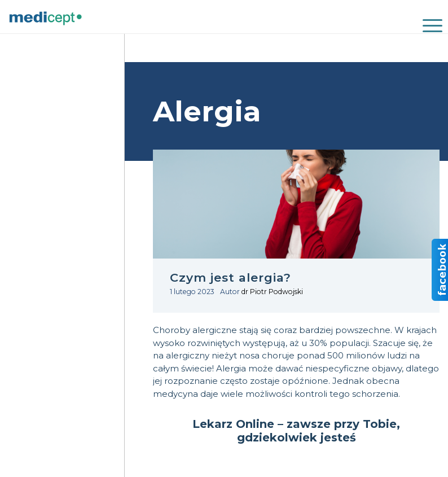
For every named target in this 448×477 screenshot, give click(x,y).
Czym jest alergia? (230, 277)
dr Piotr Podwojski (272, 292)
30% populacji (339, 343)
